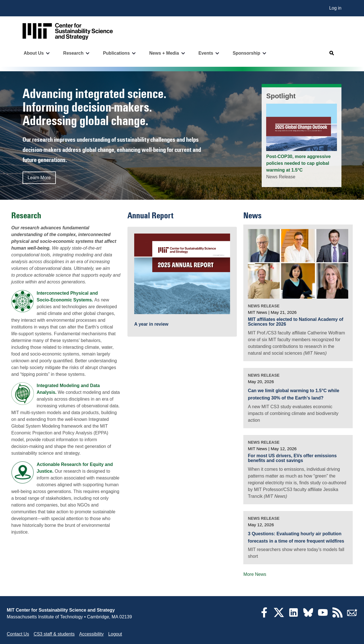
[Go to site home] (68, 31)
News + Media (164, 53)
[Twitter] (279, 616)
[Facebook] (264, 616)
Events (206, 53)
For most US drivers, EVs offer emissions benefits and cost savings (292, 458)
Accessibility (91, 634)
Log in (335, 8)
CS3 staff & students (54, 634)
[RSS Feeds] (337, 616)
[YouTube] (323, 616)
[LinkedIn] (294, 616)
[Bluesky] (308, 616)
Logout (115, 634)
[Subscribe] (352, 616)
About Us (34, 53)
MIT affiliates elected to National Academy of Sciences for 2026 (295, 322)
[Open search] (332, 53)
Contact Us (18, 634)
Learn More (39, 178)
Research (73, 53)
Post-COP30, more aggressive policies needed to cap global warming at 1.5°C (298, 163)
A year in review (151, 324)
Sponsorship (246, 53)
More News (255, 574)
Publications (116, 53)
